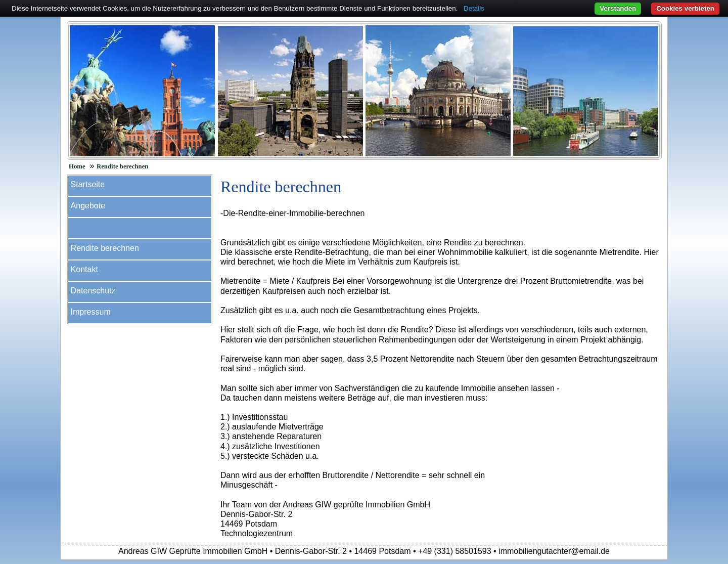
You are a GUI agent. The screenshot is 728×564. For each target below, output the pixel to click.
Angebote (88, 206)
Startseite (88, 184)
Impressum (91, 312)
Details (474, 8)
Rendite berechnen (123, 166)
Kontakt (84, 269)
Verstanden (618, 8)
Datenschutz (93, 291)
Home (77, 166)
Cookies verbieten (685, 8)
